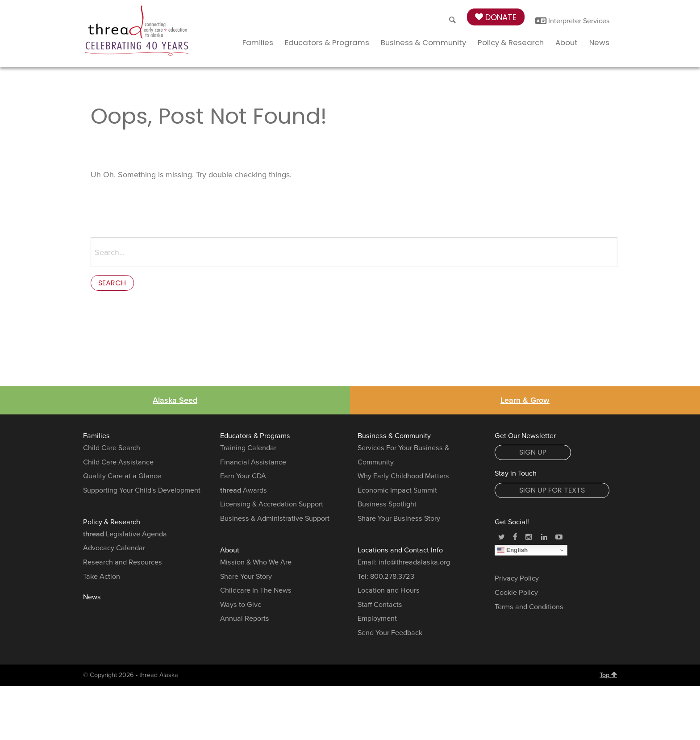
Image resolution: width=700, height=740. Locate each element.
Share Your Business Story (399, 521)
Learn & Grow (525, 402)
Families (258, 42)
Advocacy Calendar (114, 550)
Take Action (102, 579)
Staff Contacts (380, 607)
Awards (244, 493)
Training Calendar (248, 450)
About (567, 42)
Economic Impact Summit (397, 493)
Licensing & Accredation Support (272, 506)
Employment (377, 621)
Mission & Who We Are (256, 564)
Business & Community (423, 42)
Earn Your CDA (243, 478)
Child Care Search (112, 450)
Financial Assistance (253, 464)
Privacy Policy (517, 581)
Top (608, 677)
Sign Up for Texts (552, 492)
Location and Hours (389, 593)
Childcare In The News (256, 593)
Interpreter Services (573, 21)
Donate (496, 17)
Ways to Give (241, 607)
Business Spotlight (387, 506)
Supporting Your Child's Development (142, 493)
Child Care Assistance (118, 464)
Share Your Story (246, 579)
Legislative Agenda (125, 536)
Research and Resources (123, 564)
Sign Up (533, 454)
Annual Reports (245, 621)
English (512, 552)
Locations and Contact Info (400, 552)
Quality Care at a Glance (122, 478)
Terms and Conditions (529, 609)
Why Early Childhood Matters (403, 478)
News (599, 42)
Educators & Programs (327, 42)
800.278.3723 (392, 579)
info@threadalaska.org (414, 564)
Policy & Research (511, 42)
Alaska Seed (175, 402)
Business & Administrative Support (275, 521)
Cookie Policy (516, 595)
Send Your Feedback (390, 635)
